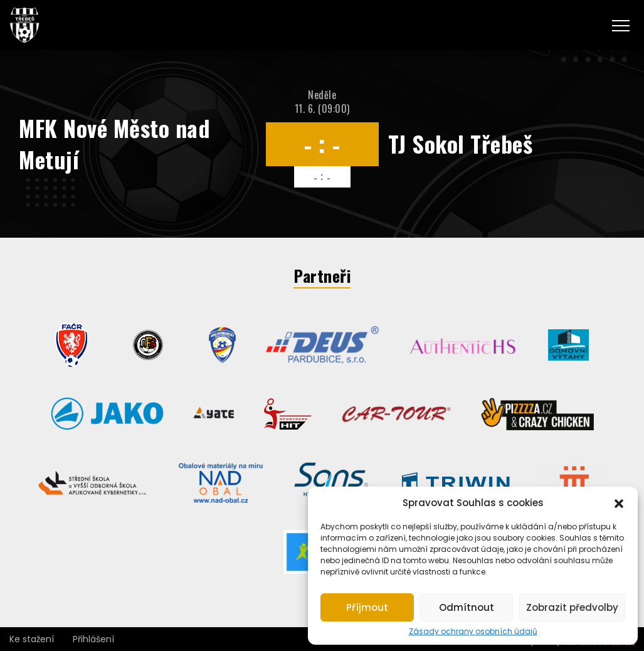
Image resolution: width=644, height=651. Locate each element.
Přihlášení (93, 639)
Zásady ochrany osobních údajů (473, 632)
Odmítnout (467, 607)
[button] (619, 502)
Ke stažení (32, 639)
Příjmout (367, 607)
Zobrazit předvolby (572, 607)
